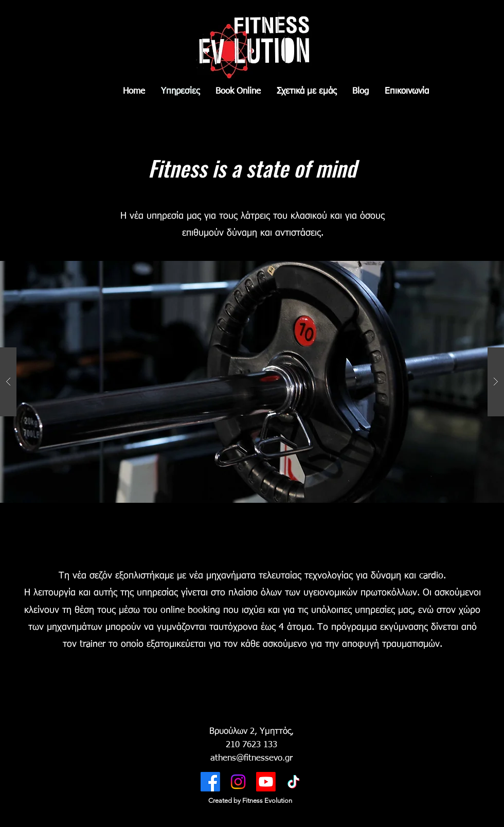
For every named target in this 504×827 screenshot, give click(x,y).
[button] (252, 382)
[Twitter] (238, 782)
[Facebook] (210, 782)
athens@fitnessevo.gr (251, 758)
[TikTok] (294, 782)
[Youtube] (266, 782)
